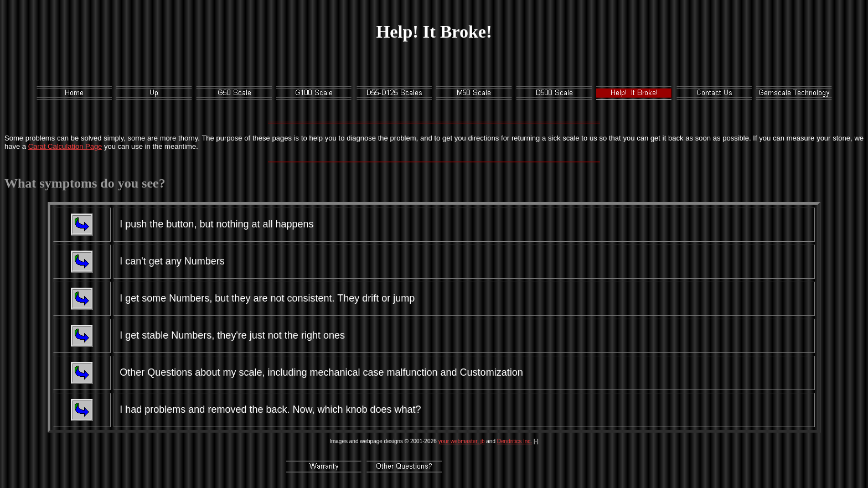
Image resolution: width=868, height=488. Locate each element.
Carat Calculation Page (65, 146)
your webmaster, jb (462, 441)
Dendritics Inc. (515, 441)
